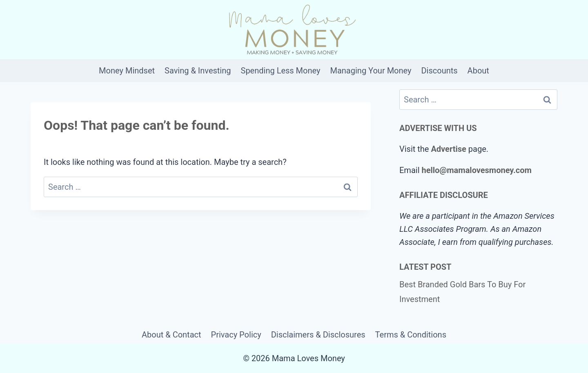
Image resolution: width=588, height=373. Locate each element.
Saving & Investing (198, 71)
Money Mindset (127, 71)
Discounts (439, 71)
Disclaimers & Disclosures (318, 335)
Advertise (448, 149)
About (478, 71)
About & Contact (171, 335)
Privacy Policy (236, 335)
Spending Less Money (281, 71)
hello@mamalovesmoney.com (476, 170)
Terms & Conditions (411, 335)
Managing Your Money (371, 71)
